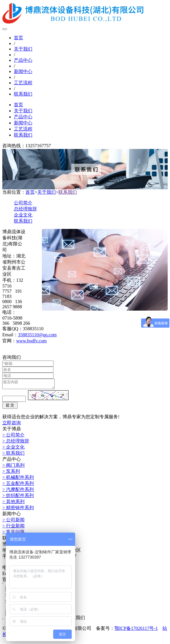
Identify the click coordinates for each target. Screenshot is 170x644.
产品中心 (23, 60)
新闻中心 (23, 71)
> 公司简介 (13, 437)
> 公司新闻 (13, 521)
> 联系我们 (13, 455)
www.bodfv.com (31, 341)
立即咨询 (12, 424)
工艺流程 (23, 83)
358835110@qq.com (37, 335)
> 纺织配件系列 (18, 497)
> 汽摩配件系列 (18, 491)
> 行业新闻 (13, 528)
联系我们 (23, 94)
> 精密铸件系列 (18, 509)
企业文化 (23, 215)
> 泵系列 (11, 473)
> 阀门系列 (13, 467)
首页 (19, 38)
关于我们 (23, 49)
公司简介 (23, 203)
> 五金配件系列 (18, 485)
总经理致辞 (25, 209)
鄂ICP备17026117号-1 (136, 630)
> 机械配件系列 (18, 479)
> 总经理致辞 (16, 443)
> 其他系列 (13, 503)
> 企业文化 (13, 449)
